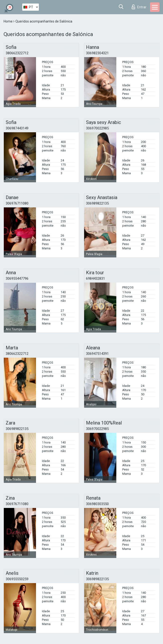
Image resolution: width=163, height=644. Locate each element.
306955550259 (17, 579)
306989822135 (97, 203)
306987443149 (17, 128)
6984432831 (95, 279)
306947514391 (97, 354)
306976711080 (17, 203)
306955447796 (17, 279)
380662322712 (17, 53)
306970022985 (97, 128)
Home (8, 21)
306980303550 (97, 504)
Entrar (139, 7)
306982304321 (97, 53)
